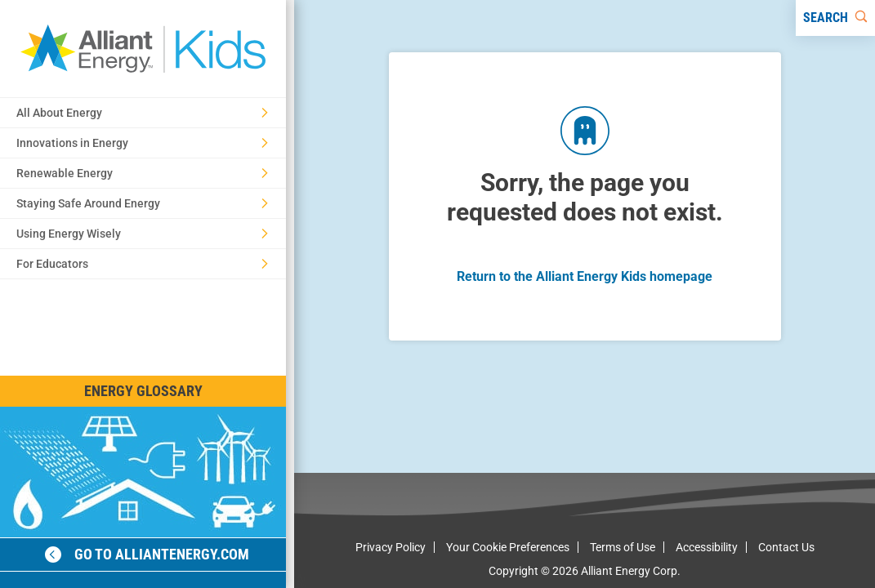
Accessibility (707, 547)
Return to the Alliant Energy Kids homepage (585, 276)
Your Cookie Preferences (508, 547)
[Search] (835, 18)
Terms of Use (623, 547)
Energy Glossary (143, 391)
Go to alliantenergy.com (147, 554)
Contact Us (786, 547)
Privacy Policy (391, 547)
